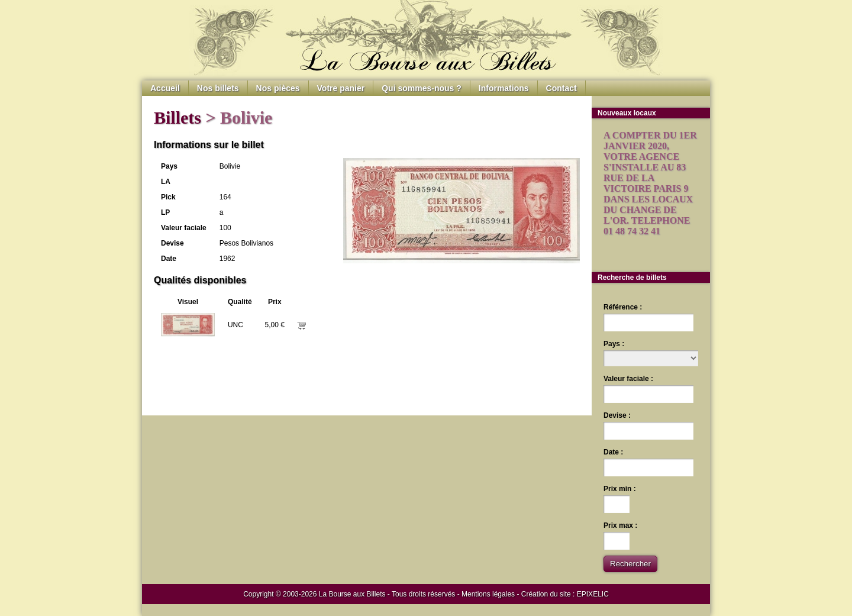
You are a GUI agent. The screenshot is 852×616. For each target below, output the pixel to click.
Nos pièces (278, 88)
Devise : (617, 415)
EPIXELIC (593, 594)
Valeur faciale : (628, 379)
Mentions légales (488, 594)
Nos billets (218, 88)
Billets (177, 117)
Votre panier (341, 88)
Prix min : (620, 489)
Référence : (623, 307)
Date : (613, 452)
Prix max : (620, 525)
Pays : (614, 344)
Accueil (165, 88)
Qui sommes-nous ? (422, 88)
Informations (504, 88)
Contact (561, 88)
